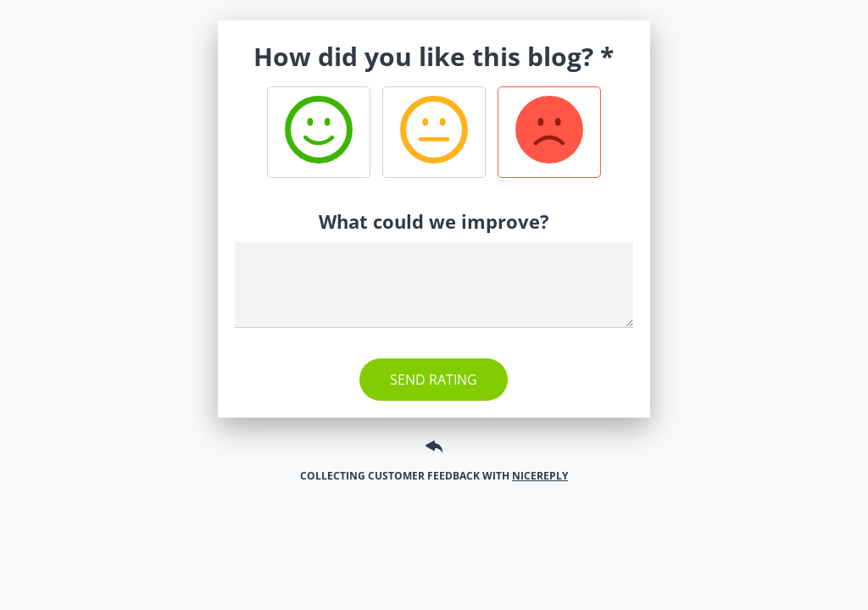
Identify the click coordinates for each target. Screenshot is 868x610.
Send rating (434, 380)
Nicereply (540, 476)
